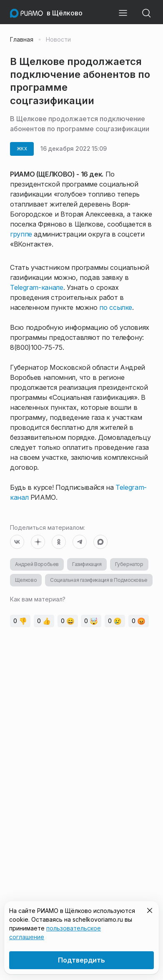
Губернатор (129, 564)
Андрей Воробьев (37, 564)
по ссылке (116, 307)
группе (21, 234)
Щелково (26, 580)
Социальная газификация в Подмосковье (99, 580)
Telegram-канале (37, 287)
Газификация (87, 564)
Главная (22, 40)
